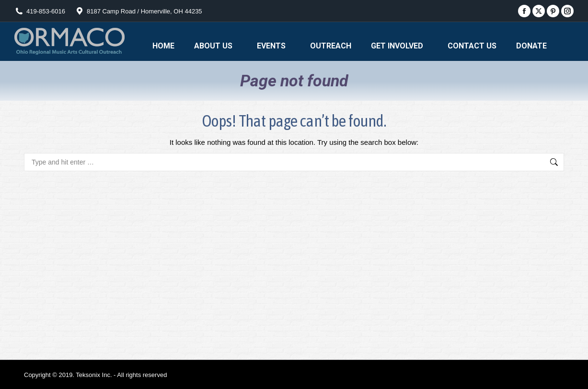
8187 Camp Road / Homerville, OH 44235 (138, 11)
